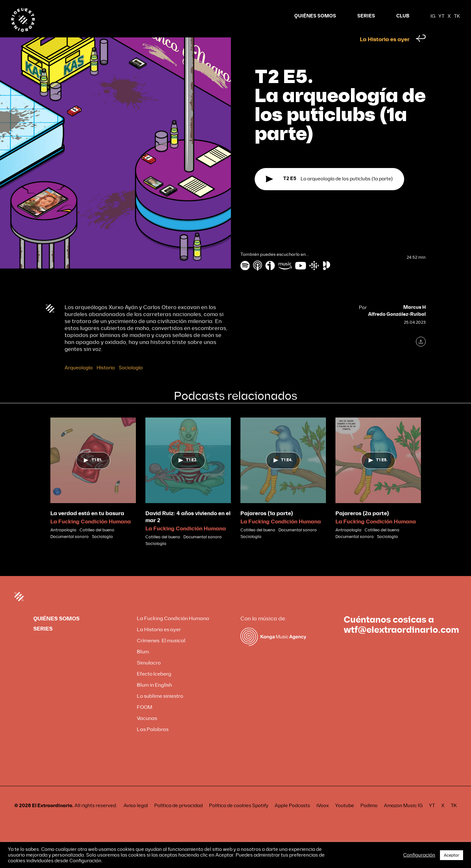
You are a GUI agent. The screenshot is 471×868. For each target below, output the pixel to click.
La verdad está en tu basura (87, 525)
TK (457, 16)
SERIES (366, 16)
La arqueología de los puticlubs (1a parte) (329, 191)
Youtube (345, 818)
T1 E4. (283, 472)
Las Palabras (153, 741)
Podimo (369, 818)
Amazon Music (400, 818)
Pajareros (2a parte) (362, 525)
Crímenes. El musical (161, 653)
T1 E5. (378, 472)
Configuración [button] (419, 855)
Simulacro (149, 675)
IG (433, 16)
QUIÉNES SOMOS (315, 16)
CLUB (403, 16)
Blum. (143, 664)
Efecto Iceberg (154, 686)
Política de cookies (230, 818)
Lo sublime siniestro (160, 708)
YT (441, 16)
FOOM (145, 719)
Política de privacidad (178, 818)
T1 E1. (93, 472)
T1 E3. (188, 472)
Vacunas (147, 730)
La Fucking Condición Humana (91, 534)
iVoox (323, 818)
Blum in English (154, 697)
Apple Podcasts (292, 818)
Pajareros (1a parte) (267, 525)
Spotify (260, 818)
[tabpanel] (93, 491)
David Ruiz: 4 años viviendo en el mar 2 (188, 529)
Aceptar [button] (452, 855)
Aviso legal (136, 818)
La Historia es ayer (385, 52)
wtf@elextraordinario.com (401, 642)
